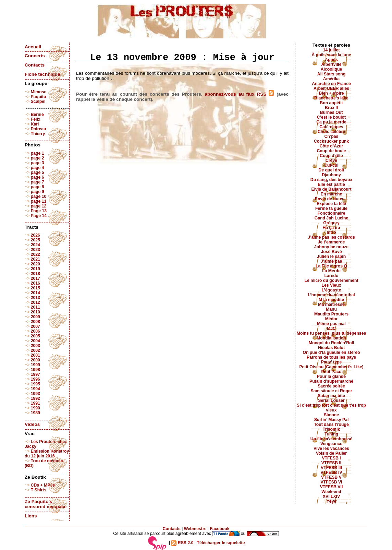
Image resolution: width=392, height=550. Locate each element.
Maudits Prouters (331, 314)
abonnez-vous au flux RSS (239, 94)
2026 (35, 235)
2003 (35, 346)
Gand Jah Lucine (332, 218)
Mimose (39, 92)
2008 (35, 322)
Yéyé (332, 501)
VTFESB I (331, 458)
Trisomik (331, 429)
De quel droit (332, 170)
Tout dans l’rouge (331, 425)
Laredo (332, 276)
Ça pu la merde (331, 122)
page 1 (38, 153)
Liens (31, 516)
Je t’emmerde (332, 242)
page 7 (38, 182)
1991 (35, 403)
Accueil (33, 47)
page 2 (38, 158)
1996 (35, 379)
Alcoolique (332, 69)
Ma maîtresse (331, 304)
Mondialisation (331, 338)
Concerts (35, 56)
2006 (35, 331)
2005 (35, 336)
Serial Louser (331, 400)
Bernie (37, 115)
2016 (35, 283)
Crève (331, 160)
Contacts (35, 65)
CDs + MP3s (43, 485)
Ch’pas (332, 136)
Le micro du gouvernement (331, 280)
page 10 (39, 196)
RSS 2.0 (182, 543)
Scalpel (38, 101)
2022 (35, 254)
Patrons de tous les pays (331, 357)
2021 (35, 259)
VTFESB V (331, 477)
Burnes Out (332, 112)
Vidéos (32, 424)
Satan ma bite (331, 396)
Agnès (331, 60)
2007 (35, 326)
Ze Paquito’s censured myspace (46, 504)
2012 (35, 302)
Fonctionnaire (332, 213)
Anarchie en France (331, 84)
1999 (35, 365)
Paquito (39, 97)
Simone (331, 415)
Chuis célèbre (331, 132)
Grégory (331, 223)
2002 (35, 350)
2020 (35, 264)
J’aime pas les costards (331, 237)
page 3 (38, 163)
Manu (331, 309)
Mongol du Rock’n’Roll (332, 343)
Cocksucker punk (331, 141)
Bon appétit (331, 103)
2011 (35, 307)
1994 (35, 389)
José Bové (331, 252)
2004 (35, 341)
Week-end (331, 492)
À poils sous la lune (332, 55)
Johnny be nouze (331, 247)
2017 (35, 278)
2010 (35, 312)
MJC (331, 328)
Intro (331, 232)
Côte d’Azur (332, 146)
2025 (35, 240)
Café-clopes (331, 127)
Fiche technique (42, 74)
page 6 (38, 177)
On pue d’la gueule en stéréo (331, 352)
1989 (35, 413)
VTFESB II (331, 463)
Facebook (219, 529)
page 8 (38, 187)
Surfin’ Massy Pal (332, 420)
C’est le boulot (331, 117)
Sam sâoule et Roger (331, 391)
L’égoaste (331, 290)
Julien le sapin (331, 256)
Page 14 (39, 216)
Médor (332, 319)
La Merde (331, 271)
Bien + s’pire (331, 93)
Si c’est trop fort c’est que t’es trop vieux (331, 408)
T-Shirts (39, 490)
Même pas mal (331, 324)
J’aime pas (332, 261)
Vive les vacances (331, 449)
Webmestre (195, 529)
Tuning (331, 434)
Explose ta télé (331, 204)
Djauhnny (331, 175)
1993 (35, 394)
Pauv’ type (332, 362)
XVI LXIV (331, 497)
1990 (35, 408)
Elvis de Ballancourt (332, 189)
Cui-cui (331, 165)
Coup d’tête (331, 156)
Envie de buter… (332, 199)
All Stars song (331, 74)
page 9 (38, 192)
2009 (35, 317)
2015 (35, 288)
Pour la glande (331, 376)
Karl (35, 124)
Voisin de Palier (331, 453)
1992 (35, 398)
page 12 (39, 206)
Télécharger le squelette (221, 543)
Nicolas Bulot (331, 348)
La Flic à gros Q (331, 266)
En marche (332, 194)
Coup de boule (332, 151)
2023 (35, 250)
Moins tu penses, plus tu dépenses (332, 333)
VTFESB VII (332, 487)
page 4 (38, 168)
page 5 (38, 172)
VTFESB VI (331, 482)
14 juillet (332, 50)
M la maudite (331, 300)
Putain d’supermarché (331, 381)
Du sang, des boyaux (331, 180)
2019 (35, 269)
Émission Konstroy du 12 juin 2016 (47, 454)
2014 (35, 293)
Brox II (331, 108)
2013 (35, 298)
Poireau (39, 129)
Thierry (38, 134)
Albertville (331, 64)
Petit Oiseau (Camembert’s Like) (331, 367)
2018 (35, 274)
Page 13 (39, 211)
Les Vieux (332, 285)
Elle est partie (331, 184)
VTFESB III (331, 468)
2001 (35, 355)
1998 (35, 370)
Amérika (331, 79)
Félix (36, 119)
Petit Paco (331, 372)
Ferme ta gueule (331, 208)
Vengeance (331, 444)
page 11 (39, 201)
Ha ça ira (331, 228)
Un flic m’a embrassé (331, 439)
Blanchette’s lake (331, 98)
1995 (35, 384)
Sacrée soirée (331, 386)
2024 (35, 245)
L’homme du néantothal (331, 295)
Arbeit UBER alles (331, 88)
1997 (35, 374)
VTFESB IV (331, 473)
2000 (35, 360)
